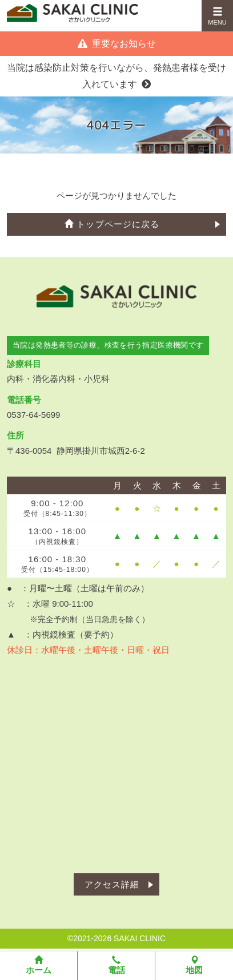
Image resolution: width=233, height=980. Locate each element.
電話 (116, 965)
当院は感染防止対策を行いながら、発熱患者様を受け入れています (116, 76)
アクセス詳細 (112, 884)
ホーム (39, 965)
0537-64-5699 (33, 415)
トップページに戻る (112, 224)
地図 (194, 965)
